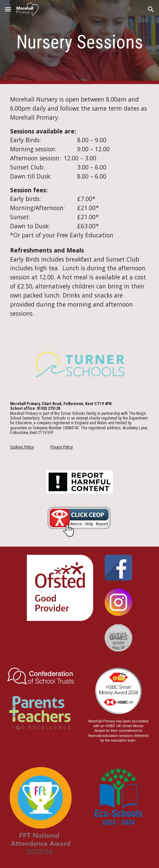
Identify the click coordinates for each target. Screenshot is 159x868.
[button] (8, 9)
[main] (79, 42)
